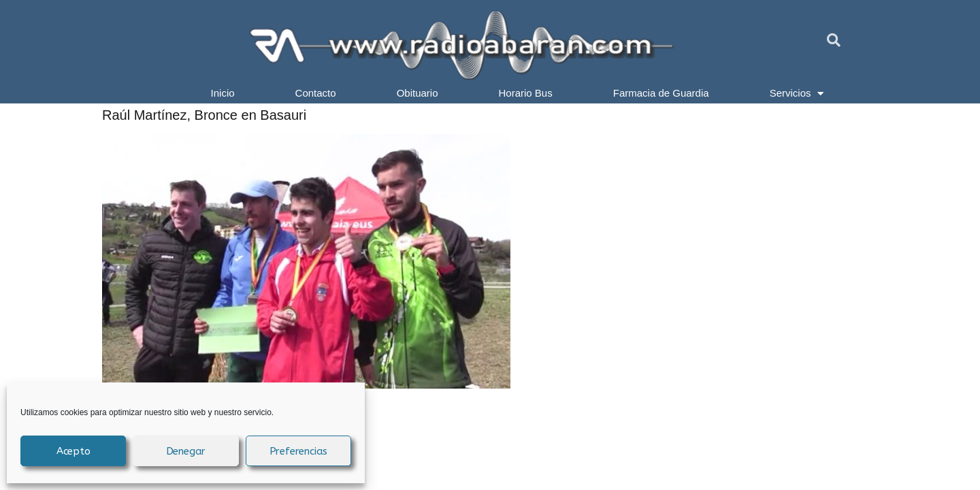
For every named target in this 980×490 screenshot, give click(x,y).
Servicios (797, 93)
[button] (834, 40)
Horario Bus (526, 93)
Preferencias (299, 451)
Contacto (316, 93)
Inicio (223, 93)
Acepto (73, 451)
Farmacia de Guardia (661, 93)
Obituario (418, 93)
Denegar (186, 451)
